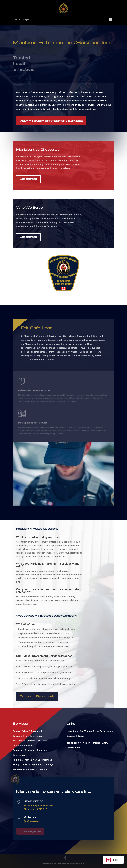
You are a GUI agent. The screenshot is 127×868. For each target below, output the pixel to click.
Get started (28, 179)
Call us (30, 817)
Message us (31, 829)
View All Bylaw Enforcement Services (51, 120)
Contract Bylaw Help (37, 696)
